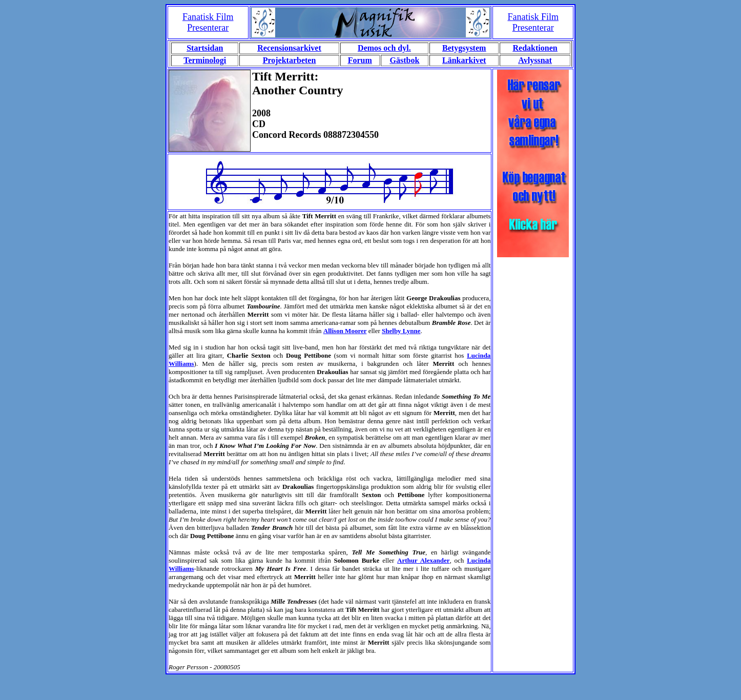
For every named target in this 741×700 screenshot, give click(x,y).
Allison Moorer (345, 331)
